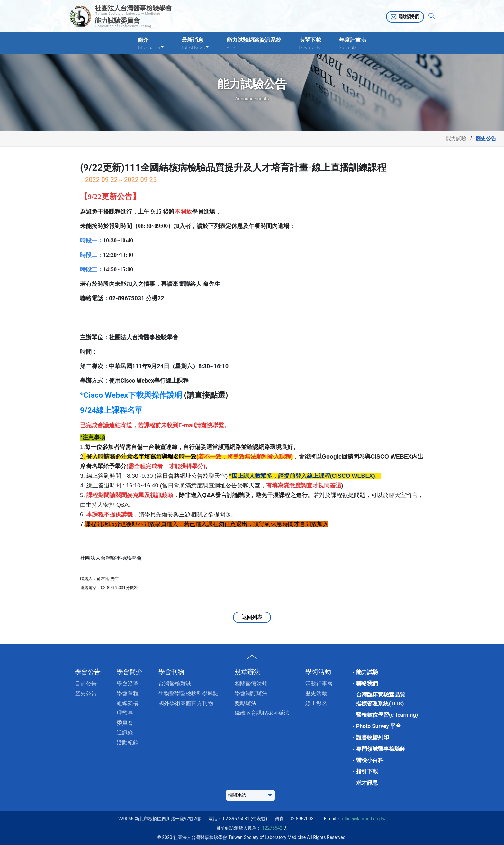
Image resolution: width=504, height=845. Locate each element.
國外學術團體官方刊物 (186, 703)
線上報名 (316, 703)
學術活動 (318, 672)
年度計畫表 (353, 44)
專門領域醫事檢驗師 (381, 749)
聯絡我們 (409, 17)
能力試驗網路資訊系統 (254, 44)
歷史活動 (316, 693)
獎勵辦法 (246, 703)
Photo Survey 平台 (379, 726)
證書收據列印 (373, 737)
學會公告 (88, 672)
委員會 (125, 723)
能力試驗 (456, 138)
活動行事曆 (319, 684)
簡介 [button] (151, 44)
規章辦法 (248, 672)
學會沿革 (128, 684)
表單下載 (310, 44)
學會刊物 (171, 672)
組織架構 (128, 703)
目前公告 (86, 684)
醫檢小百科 (370, 760)
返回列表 (252, 617)
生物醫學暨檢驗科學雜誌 (189, 693)
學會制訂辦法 (251, 693)
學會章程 (128, 693)
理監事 (125, 713)
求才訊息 (367, 783)
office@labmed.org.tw (363, 819)
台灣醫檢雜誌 (175, 684)
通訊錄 (125, 732)
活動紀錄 (128, 742)
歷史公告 (86, 693)
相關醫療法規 (251, 684)
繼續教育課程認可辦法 (262, 713)
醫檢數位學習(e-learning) (387, 715)
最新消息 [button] (195, 44)
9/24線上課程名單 (111, 410)
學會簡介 (130, 672)
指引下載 (367, 771)
